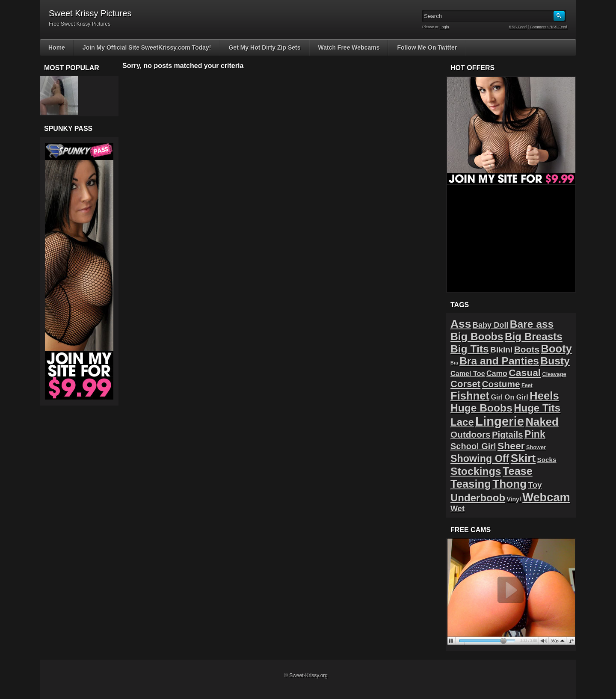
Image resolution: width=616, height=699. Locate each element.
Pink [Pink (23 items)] (535, 434)
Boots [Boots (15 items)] (527, 349)
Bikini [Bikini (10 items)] (501, 350)
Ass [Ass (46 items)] (461, 324)
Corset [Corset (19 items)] (465, 384)
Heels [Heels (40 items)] (544, 396)
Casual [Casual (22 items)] (525, 373)
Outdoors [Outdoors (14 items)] (471, 434)
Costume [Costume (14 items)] (501, 384)
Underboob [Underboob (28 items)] (478, 498)
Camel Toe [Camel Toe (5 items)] (468, 373)
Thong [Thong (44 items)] (509, 484)
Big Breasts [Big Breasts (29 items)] (534, 336)
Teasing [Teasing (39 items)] (471, 484)
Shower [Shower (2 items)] (536, 447)
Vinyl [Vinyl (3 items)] (514, 499)
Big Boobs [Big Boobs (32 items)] (477, 336)
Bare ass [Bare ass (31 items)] (532, 324)
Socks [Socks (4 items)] (547, 460)
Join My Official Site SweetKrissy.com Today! (147, 47)
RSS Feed (518, 27)
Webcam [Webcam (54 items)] (546, 497)
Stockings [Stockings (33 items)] (476, 471)
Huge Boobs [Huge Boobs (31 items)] (481, 408)
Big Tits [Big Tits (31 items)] (470, 349)
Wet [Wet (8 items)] (458, 509)
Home (57, 47)
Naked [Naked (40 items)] (542, 422)
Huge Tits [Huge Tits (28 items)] (537, 408)
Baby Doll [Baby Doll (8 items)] (491, 325)
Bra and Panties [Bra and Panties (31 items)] (499, 361)
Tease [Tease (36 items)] (518, 471)
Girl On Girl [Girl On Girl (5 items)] (509, 397)
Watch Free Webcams (349, 47)
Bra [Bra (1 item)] (454, 363)
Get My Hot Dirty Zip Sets (264, 47)
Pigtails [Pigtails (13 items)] (508, 434)
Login (444, 27)
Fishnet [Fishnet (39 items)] (470, 396)
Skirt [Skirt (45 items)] (523, 458)
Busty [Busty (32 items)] (555, 361)
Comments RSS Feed (548, 27)
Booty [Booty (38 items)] (557, 349)
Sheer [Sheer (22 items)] (511, 446)
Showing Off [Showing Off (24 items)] (480, 459)
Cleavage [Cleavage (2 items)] (554, 374)
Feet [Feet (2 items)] (527, 385)
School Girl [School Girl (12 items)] (473, 446)
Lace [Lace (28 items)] (462, 422)
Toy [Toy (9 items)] (535, 485)
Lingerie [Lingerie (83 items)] (500, 421)
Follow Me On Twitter (427, 47)
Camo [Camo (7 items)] (497, 373)
